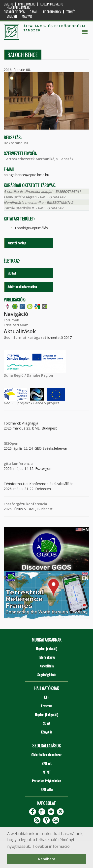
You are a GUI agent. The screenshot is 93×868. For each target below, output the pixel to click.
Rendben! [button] (46, 859)
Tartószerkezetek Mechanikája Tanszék (39, 159)
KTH (47, 697)
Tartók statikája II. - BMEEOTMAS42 (33, 208)
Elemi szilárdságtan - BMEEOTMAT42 (34, 197)
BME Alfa (47, 789)
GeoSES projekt (17, 403)
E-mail (34, 12)
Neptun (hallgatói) (46, 714)
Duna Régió (14, 375)
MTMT (47, 772)
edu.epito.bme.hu (52, 4)
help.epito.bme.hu (19, 7)
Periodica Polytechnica (46, 781)
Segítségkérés (47, 675)
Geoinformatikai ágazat (25, 337)
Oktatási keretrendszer (46, 755)
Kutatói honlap (17, 243)
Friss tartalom (16, 325)
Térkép (71, 12)
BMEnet (47, 763)
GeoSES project (46, 403)
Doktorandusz (16, 143)
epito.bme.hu (27, 4)
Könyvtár (46, 732)
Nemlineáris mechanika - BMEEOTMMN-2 (38, 202)
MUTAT (12, 273)
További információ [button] (51, 846)
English (12, 16)
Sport (47, 723)
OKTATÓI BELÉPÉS (14, 12)
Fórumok (11, 320)
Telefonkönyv (52, 12)
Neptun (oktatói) (46, 648)
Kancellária (46, 666)
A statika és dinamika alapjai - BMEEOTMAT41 (42, 191)
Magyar (27, 16)
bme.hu (8, 4)
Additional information (22, 287)
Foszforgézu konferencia (25, 504)
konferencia (22, 464)
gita (7, 464)
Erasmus (46, 706)
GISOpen (11, 443)
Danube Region (40, 375)
